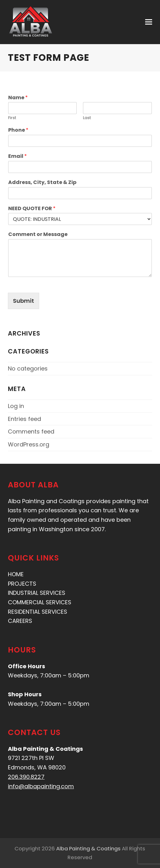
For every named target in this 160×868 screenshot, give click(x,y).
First (12, 118)
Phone (18, 130)
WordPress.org (29, 444)
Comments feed (31, 431)
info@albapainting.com (41, 786)
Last (87, 118)
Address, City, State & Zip (42, 183)
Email (18, 156)
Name (18, 98)
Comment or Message (38, 235)
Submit (24, 301)
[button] (149, 22)
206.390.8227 (26, 777)
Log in (16, 406)
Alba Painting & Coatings (88, 849)
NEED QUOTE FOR (32, 209)
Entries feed (24, 419)
